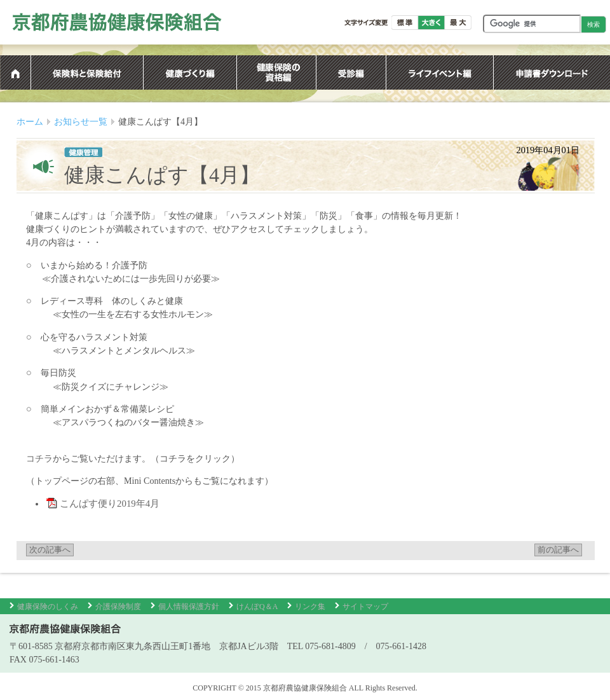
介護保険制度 (118, 607)
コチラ (39, 458)
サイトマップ (365, 607)
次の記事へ (50, 550)
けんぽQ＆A (257, 607)
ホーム (30, 122)
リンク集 (310, 607)
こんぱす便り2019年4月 (110, 504)
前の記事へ (558, 550)
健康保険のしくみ (48, 607)
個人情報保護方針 (189, 607)
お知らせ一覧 (81, 122)
